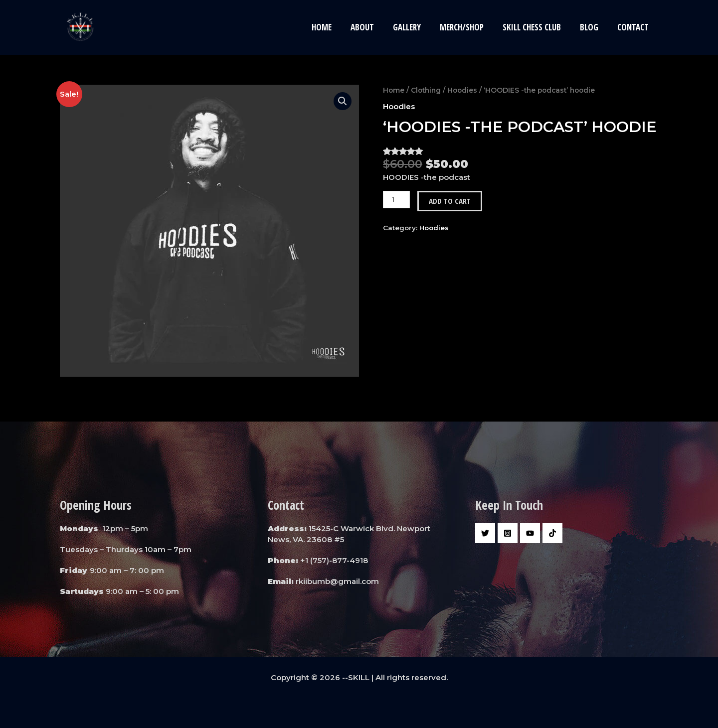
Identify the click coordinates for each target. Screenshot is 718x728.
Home (335, 27)
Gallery (416, 27)
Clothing (426, 90)
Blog (592, 27)
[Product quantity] (396, 199)
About (373, 27)
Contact (634, 27)
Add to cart (450, 200)
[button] (343, 101)
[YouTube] (530, 533)
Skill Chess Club (537, 27)
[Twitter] (485, 533)
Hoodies (462, 90)
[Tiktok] (552, 533)
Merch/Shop (469, 27)
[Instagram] (508, 533)
